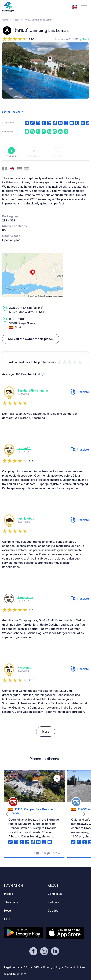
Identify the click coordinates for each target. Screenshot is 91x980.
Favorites (34, 152)
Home (5, 20)
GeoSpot (54, 911)
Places (16, 20)
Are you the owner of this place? (31, 339)
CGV (36, 967)
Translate (80, 392)
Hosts (8, 911)
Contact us (55, 894)
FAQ (7, 919)
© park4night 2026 (16, 974)
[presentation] (7, 70)
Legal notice (12, 967)
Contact (57, 152)
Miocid (85, 39)
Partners (53, 902)
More (46, 732)
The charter (12, 902)
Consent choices (75, 967)
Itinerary (11, 152)
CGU (26, 967)
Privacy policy (52, 967)
